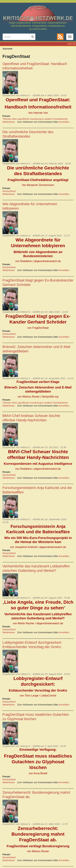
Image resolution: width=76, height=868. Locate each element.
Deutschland (9, 191)
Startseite (7, 49)
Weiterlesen (9, 122)
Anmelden (64, 122)
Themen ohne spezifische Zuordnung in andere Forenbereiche (35, 119)
